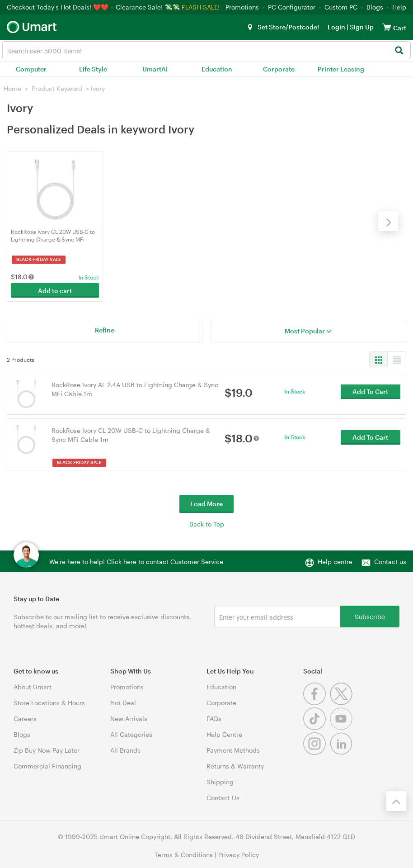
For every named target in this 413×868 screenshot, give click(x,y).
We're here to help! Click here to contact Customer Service (136, 561)
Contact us (390, 561)
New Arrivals (129, 718)
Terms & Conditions (184, 854)
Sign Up (361, 27)
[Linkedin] (342, 752)
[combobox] (206, 50)
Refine (105, 330)
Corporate (279, 69)
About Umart (33, 686)
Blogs (375, 7)
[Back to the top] (396, 801)
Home (12, 88)
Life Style (93, 69)
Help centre (335, 561)
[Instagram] (317, 752)
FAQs (214, 718)
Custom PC (341, 7)
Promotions (242, 7)
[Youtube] (342, 727)
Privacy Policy (239, 854)
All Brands (125, 750)
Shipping (220, 781)
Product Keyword (57, 88)
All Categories (131, 734)
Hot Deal (123, 702)
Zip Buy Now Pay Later (47, 750)
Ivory (98, 88)
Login (336, 27)
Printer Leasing (341, 69)
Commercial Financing (47, 766)
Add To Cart (370, 393)
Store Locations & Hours (49, 702)
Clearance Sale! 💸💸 (148, 7)
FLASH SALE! (201, 7)
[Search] (399, 51)
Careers (25, 718)
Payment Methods (233, 750)
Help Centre (224, 734)
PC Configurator (292, 7)
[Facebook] (317, 702)
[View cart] (387, 27)
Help (399, 7)
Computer (31, 69)
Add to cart (55, 290)
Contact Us (223, 797)
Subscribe (370, 616)
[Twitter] (342, 702)
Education (217, 69)
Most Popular (308, 330)
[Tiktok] (317, 727)
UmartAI (155, 69)
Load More (206, 503)
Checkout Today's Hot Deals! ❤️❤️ (59, 7)
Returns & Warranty (235, 766)
